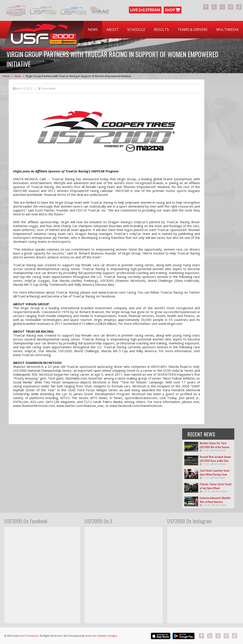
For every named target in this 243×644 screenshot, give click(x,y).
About (113, 30)
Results (161, 30)
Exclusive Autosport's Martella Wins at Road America (215, 500)
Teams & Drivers (193, 30)
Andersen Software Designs (101, 636)
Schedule (136, 30)
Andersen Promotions (26, 636)
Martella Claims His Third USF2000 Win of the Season (215, 445)
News (93, 30)
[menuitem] (93, 30)
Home (6, 76)
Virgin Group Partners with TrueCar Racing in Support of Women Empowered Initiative (78, 76)
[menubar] (163, 30)
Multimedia (227, 30)
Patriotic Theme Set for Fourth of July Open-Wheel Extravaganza (216, 488)
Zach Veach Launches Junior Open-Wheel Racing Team (215, 472)
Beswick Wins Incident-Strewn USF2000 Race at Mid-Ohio (215, 459)
